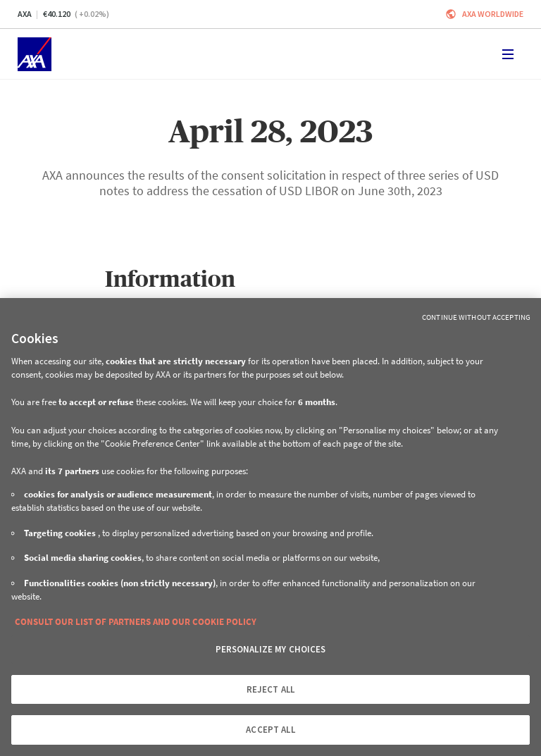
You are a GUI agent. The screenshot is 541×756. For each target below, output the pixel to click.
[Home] (35, 54)
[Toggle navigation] (508, 54)
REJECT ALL (270, 689)
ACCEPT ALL (270, 730)
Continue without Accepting (476, 317)
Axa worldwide (493, 14)
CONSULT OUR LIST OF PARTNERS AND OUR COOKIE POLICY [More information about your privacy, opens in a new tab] (136, 622)
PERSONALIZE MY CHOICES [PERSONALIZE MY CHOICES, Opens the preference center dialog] (271, 649)
